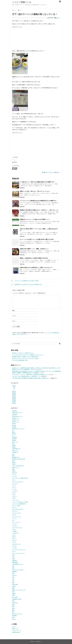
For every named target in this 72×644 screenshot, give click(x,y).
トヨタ (14, 515)
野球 (13, 606)
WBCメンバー (16, 468)
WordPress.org (16, 632)
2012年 (14, 403)
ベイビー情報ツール (22, 2)
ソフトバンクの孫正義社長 (19, 504)
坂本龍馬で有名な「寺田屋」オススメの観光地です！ (26, 357)
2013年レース (16, 418)
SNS (13, 461)
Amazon (14, 425)
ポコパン (14, 539)
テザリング (15, 511)
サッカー (14, 489)
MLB (13, 456)
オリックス (15, 484)
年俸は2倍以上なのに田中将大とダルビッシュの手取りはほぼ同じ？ (29, 371)
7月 (14, 389)
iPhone (14, 445)
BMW (14, 432)
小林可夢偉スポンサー (18, 564)
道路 (13, 605)
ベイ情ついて (16, 533)
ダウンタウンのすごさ (18, 509)
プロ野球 (14, 531)
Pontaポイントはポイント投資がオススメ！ (23, 353)
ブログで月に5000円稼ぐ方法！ (20, 360)
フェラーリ (15, 526)
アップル (14, 476)
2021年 (14, 386)
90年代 (14, 424)
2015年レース (16, 422)
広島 (13, 568)
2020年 (14, 391)
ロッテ (14, 551)
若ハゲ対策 (15, 597)
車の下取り (15, 603)
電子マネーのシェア (17, 614)
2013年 (14, 402)
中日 (13, 557)
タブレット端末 (16, 506)
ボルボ (14, 537)
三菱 (13, 555)
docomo (14, 434)
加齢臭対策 (15, 562)
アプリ (14, 480)
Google (14, 440)
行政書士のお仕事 (17, 599)
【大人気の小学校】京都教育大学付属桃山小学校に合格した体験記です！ (31, 378)
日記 (13, 579)
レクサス (14, 548)
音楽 (13, 617)
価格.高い (46, 172)
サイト (14, 321)
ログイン (14, 627)
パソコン (14, 524)
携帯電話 (14, 572)
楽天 (13, 581)
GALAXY (14, 439)
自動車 (14, 594)
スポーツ (14, 496)
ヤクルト (14, 546)
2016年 (14, 397)
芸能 (13, 595)
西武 (13, 601)
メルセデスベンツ (17, 544)
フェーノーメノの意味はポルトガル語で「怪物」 (25, 281)
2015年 (14, 399)
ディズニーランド (17, 513)
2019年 (14, 393)
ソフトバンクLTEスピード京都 (20, 502)
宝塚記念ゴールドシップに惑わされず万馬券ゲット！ (35, 219)
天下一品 (51, 172)
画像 (13, 588)
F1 (13, 435)
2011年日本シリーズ (17, 416)
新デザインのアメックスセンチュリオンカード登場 (25, 358)
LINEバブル (15, 450)
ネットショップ (16, 522)
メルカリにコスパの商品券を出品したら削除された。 (26, 376)
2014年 (14, 400)
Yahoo (14, 471)
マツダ (14, 542)
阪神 (13, 610)
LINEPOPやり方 (16, 449)
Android (14, 427)
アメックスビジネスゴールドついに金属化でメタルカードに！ (28, 355)
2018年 (14, 394)
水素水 (14, 586)
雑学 (13, 612)
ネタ (13, 520)
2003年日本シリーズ (17, 413)
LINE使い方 (15, 452)
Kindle (14, 447)
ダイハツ (14, 507)
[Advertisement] (36, 39)
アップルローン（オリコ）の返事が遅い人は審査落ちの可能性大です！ (30, 375)
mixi (13, 454)
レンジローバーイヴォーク (19, 550)
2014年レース (16, 420)
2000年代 (15, 411)
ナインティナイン (17, 517)
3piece (57, 172)
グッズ (14, 485)
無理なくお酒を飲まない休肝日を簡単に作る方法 (34, 258)
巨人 (13, 566)
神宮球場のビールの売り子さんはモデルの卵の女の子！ (27, 285)
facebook (14, 437)
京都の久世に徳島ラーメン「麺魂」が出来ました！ (34, 249)
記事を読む (22, 188)
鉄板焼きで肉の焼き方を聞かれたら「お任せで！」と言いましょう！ (39, 210)
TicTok (14, 462)
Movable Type (16, 457)
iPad (13, 444)
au (13, 430)
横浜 (13, 583)
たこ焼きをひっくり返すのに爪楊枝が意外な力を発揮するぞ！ (38, 182)
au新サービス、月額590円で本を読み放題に (23, 368)
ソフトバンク (16, 500)
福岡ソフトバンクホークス (19, 590)
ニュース (14, 518)
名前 (14, 311)
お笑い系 (14, 473)
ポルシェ (14, 540)
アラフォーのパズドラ (18, 482)
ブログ (14, 529)
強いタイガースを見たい (18, 570)
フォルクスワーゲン (17, 528)
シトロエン (15, 491)
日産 (13, 577)
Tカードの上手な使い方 (18, 466)
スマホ (14, 498)
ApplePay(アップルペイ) (18, 429)
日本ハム (14, 575)
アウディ (14, 474)
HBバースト (15, 442)
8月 (14, 387)
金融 (13, 608)
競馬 (13, 592)
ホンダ (14, 535)
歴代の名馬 (15, 584)
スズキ (14, 493)
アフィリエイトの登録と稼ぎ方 (20, 478)
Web (13, 469)
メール (14, 316)
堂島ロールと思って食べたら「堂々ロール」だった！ (35, 191)
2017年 (14, 396)
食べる (57, 18)
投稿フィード (16, 629)
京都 (13, 559)
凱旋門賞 (14, 561)
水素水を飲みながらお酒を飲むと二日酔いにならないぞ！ (36, 268)
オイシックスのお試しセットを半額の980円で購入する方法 (37, 239)
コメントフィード (17, 630)
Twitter (14, 464)
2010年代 (15, 414)
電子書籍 (14, 616)
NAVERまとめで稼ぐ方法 (19, 459)
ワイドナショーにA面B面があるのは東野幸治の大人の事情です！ (38, 201)
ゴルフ (14, 487)
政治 (13, 573)
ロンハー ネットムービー (18, 553)
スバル (14, 495)
